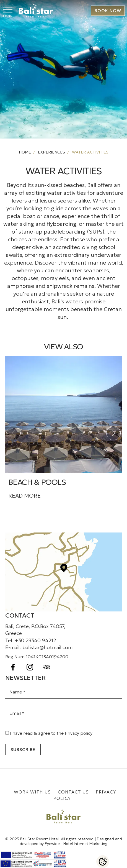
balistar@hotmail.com (47, 647)
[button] (113, 433)
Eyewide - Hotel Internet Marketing (76, 844)
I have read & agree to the (51, 733)
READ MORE (24, 496)
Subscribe (23, 750)
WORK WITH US (33, 792)
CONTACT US (74, 792)
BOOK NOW (108, 11)
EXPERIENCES (51, 152)
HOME (25, 152)
